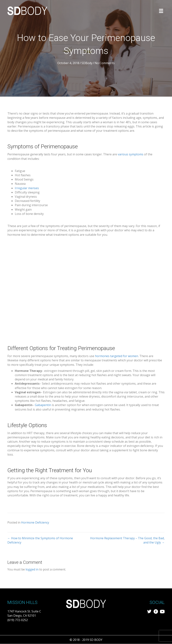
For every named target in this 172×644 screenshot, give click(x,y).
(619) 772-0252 (18, 620)
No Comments (105, 63)
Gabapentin (43, 405)
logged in (32, 569)
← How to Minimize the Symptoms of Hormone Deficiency (40, 540)
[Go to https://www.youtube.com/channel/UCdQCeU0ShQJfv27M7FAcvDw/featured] (162, 612)
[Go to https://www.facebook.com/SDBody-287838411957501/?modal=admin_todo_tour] (156, 612)
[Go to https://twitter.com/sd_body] (149, 612)
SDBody (87, 63)
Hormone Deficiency (35, 522)
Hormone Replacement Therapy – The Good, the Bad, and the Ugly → (127, 540)
